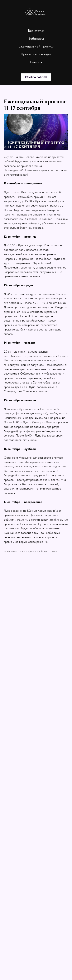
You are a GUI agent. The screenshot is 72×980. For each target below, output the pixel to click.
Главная (36, 62)
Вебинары (36, 38)
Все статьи (36, 31)
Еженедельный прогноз (36, 46)
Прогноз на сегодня (36, 54)
